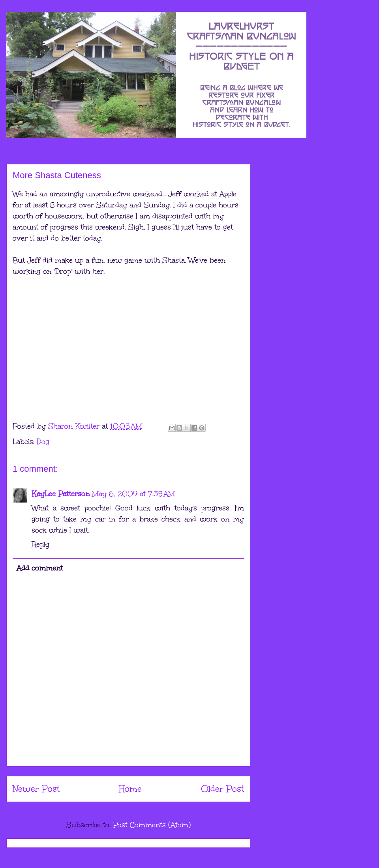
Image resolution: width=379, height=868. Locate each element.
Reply (40, 544)
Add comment (40, 568)
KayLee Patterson (61, 494)
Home (130, 789)
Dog (43, 442)
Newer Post (36, 789)
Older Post (222, 789)
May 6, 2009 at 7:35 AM (133, 494)
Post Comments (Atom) (152, 825)
